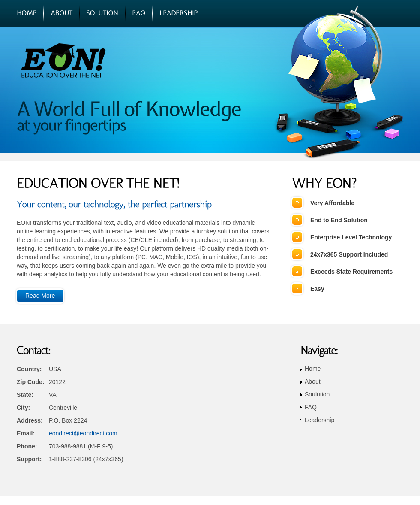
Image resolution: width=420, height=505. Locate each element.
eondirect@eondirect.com (83, 433)
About (313, 381)
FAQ (311, 407)
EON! (75, 60)
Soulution (317, 394)
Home (313, 369)
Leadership (319, 420)
